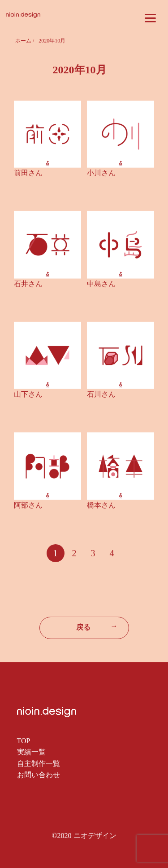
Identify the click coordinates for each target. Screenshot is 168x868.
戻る (97, 627)
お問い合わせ (39, 775)
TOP (24, 741)
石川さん (101, 394)
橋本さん (101, 505)
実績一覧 (31, 752)
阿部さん (28, 505)
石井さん (28, 284)
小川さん (101, 173)
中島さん (101, 284)
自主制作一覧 (39, 764)
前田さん (28, 173)
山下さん (28, 394)
